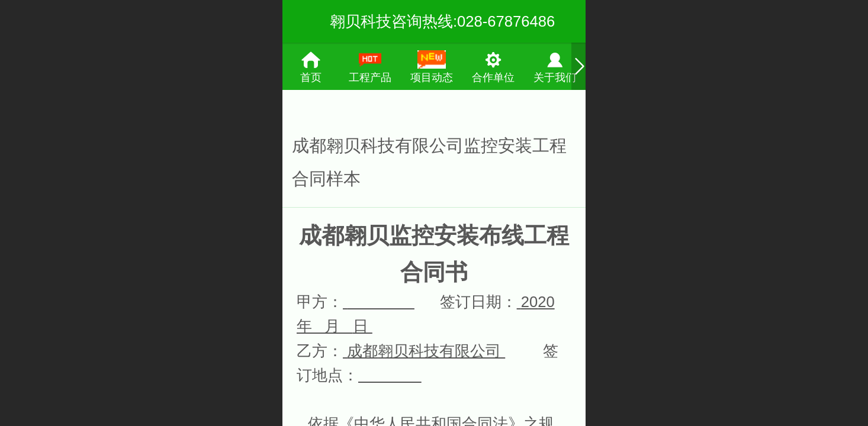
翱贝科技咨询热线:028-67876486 (442, 21)
